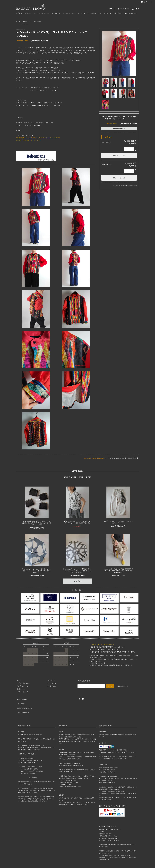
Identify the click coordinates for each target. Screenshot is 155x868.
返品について (117, 186)
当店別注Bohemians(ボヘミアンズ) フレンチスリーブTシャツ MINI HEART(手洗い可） (77, 522)
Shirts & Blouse (38, 21)
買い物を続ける (133, 458)
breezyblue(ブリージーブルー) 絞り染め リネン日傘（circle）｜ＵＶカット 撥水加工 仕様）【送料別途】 (37, 571)
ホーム (18, 21)
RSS (17, 701)
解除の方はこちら (123, 685)
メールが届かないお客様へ (87, 13)
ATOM (22, 701)
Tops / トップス (27, 21)
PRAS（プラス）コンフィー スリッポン (29, 140)
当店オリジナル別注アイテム (26, 13)
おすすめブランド (44, 13)
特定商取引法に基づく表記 (130, 186)
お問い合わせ (118, 13)
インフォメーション (69, 13)
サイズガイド (56, 13)
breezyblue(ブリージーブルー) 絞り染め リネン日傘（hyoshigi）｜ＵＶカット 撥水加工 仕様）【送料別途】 (77, 571)
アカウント (149, 2)
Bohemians (25, 24)
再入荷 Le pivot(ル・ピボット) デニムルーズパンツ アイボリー (118, 522)
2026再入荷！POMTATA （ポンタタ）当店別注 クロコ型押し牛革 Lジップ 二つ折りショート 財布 (37, 523)
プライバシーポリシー (23, 707)
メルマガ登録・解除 (22, 698)
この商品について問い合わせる (117, 458)
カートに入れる (119, 156)
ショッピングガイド (105, 13)
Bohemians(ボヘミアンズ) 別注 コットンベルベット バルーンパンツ (38, 138)
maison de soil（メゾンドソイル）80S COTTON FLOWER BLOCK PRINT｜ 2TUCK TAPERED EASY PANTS (118, 571)
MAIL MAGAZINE (131, 13)
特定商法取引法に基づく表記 (25, 704)
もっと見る (78, 581)
